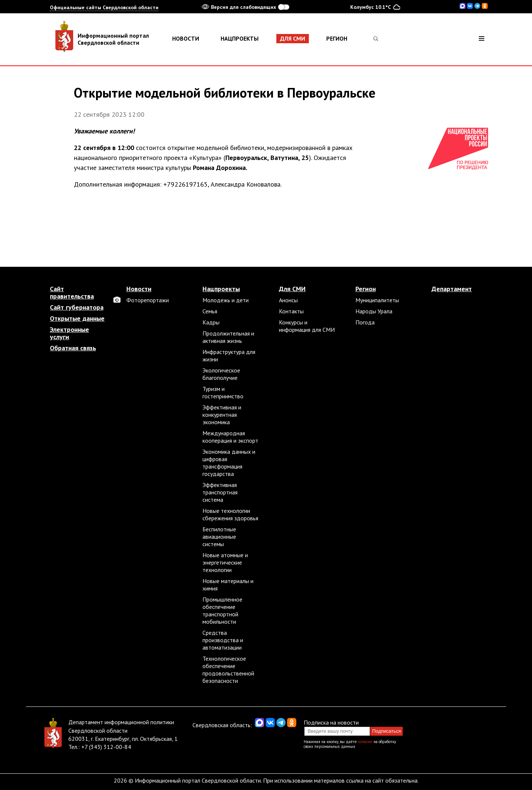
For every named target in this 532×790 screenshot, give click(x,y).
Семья (210, 311)
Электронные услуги (69, 333)
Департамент (452, 289)
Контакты (291, 311)
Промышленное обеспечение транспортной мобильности (222, 610)
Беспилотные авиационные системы (219, 537)
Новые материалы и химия (228, 585)
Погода (365, 322)
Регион (337, 38)
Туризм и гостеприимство (223, 392)
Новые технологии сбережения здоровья (230, 514)
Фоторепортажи (148, 300)
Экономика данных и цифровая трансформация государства (229, 463)
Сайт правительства (72, 293)
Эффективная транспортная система (220, 492)
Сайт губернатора (77, 307)
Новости (186, 38)
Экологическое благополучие (221, 374)
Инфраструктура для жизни (229, 355)
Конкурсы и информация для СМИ (307, 326)
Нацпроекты (240, 38)
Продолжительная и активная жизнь (228, 337)
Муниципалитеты (377, 300)
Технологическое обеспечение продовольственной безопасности (228, 670)
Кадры (211, 322)
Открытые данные (77, 319)
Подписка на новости (331, 722)
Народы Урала (374, 311)
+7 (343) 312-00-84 (106, 747)
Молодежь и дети (226, 300)
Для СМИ (293, 38)
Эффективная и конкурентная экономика (222, 415)
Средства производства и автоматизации (223, 640)
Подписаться (386, 731)
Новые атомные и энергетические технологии (225, 562)
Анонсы (288, 300)
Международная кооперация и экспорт (230, 437)
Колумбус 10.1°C (375, 7)
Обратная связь (73, 348)
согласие (365, 742)
